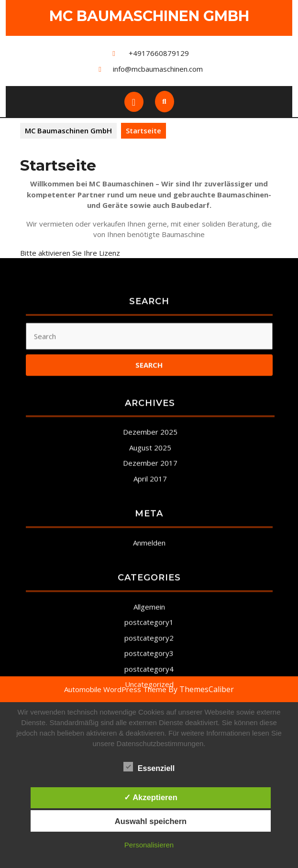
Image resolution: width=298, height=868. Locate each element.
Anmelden (149, 678)
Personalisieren (149, 845)
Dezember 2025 (150, 567)
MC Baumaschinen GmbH (149, 16)
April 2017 (150, 614)
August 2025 (150, 583)
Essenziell (149, 767)
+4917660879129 (159, 53)
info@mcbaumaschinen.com (158, 69)
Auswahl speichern (151, 821)
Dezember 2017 (150, 598)
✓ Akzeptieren (151, 797)
